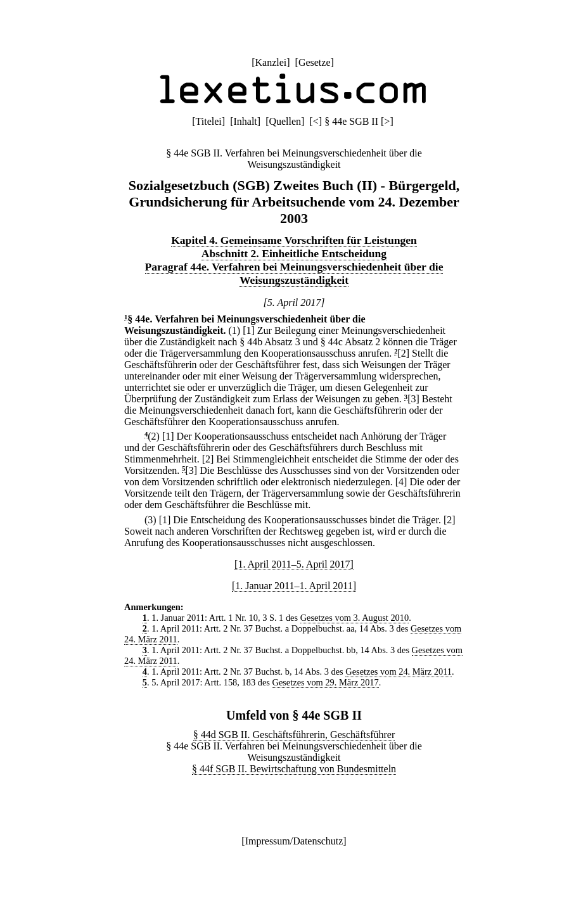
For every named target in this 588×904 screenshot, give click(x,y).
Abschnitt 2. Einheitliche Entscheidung (294, 253)
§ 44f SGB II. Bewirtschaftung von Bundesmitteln (294, 769)
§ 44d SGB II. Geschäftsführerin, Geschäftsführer (294, 735)
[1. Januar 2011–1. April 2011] (294, 586)
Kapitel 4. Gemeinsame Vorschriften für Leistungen (294, 240)
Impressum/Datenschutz (294, 841)
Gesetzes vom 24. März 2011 (399, 672)
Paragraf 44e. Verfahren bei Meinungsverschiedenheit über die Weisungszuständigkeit (294, 273)
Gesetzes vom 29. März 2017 (325, 682)
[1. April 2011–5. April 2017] (294, 564)
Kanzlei (271, 62)
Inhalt (245, 121)
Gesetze (315, 62)
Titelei (209, 121)
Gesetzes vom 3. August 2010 (355, 618)
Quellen (285, 121)
